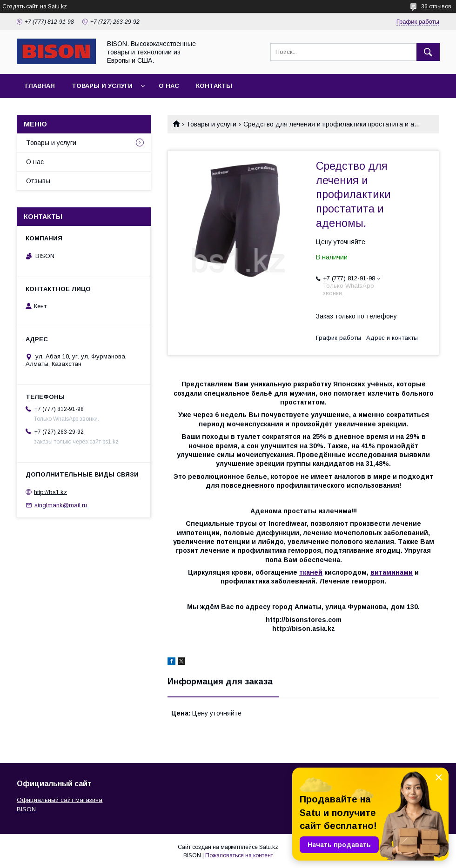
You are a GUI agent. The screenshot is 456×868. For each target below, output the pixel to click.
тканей (311, 572)
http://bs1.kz (50, 492)
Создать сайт (20, 7)
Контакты (214, 86)
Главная (40, 86)
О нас (169, 86)
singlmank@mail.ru (61, 505)
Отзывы (38, 181)
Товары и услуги (102, 86)
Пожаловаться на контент (239, 855)
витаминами (392, 572)
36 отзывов (436, 7)
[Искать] (428, 52)
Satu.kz (269, 847)
